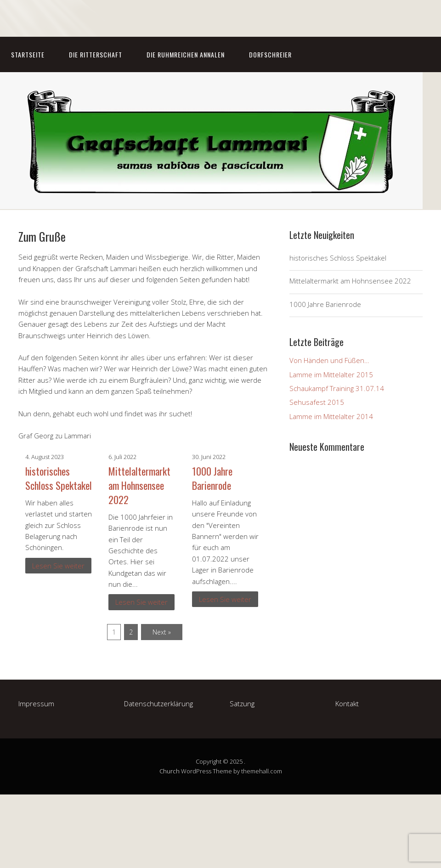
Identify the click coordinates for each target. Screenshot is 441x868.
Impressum (36, 703)
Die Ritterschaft (96, 54)
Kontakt (347, 703)
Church (170, 771)
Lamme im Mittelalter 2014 (331, 416)
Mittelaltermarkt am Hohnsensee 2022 (139, 485)
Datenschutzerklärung (158, 703)
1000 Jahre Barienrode (212, 478)
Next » (162, 632)
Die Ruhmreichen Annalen (186, 54)
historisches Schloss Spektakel (59, 478)
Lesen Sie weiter (58, 566)
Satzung (242, 703)
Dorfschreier (270, 54)
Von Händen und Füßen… (329, 360)
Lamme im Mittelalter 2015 (331, 374)
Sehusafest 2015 (317, 402)
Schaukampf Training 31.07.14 (337, 388)
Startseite (28, 54)
